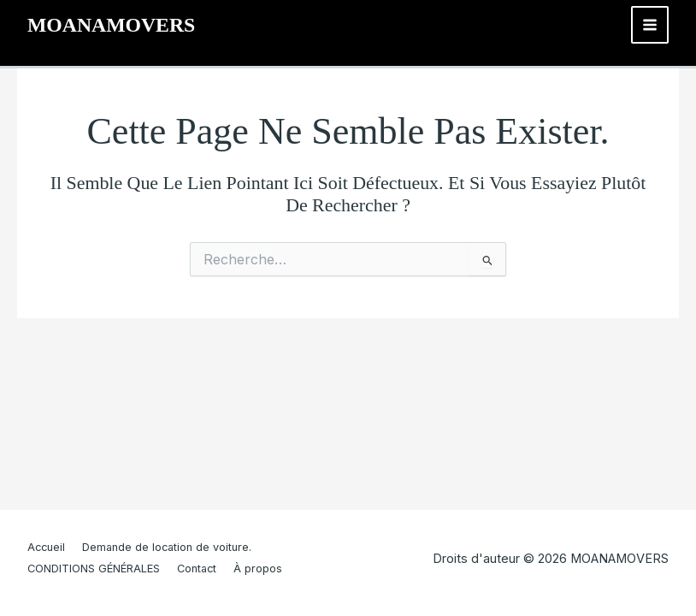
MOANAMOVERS (111, 25)
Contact (197, 569)
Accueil (46, 547)
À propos (258, 569)
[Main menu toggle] (650, 25)
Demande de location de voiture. (167, 547)
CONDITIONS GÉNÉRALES (94, 569)
